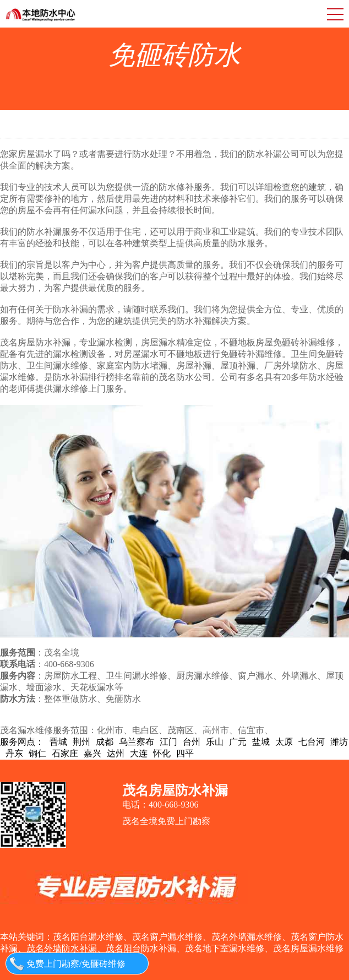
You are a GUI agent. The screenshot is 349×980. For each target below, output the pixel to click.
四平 (185, 753)
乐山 (215, 742)
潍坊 (339, 742)
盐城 (261, 742)
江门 (168, 742)
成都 (105, 742)
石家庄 (65, 753)
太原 (284, 742)
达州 (116, 753)
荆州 (81, 742)
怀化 (162, 753)
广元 (238, 742)
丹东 (14, 753)
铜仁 (37, 753)
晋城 (58, 742)
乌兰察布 (137, 742)
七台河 (312, 742)
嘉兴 (92, 753)
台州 (192, 742)
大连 (139, 753)
